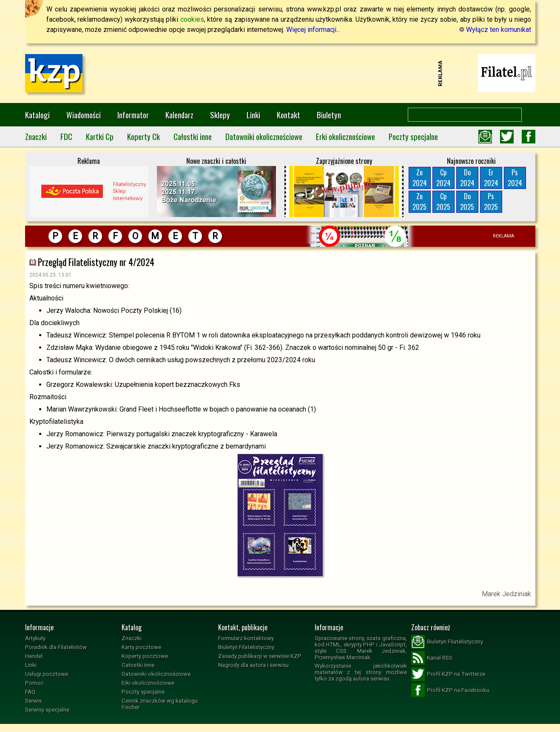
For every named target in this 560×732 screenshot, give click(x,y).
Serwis (33, 701)
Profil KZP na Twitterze (448, 674)
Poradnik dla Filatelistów (56, 647)
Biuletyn (329, 115)
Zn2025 (419, 202)
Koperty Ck (144, 136)
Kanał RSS (432, 658)
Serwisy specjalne (47, 710)
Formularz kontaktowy (246, 638)
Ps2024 (515, 178)
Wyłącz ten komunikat (495, 30)
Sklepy (220, 115)
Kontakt (289, 115)
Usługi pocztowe (47, 674)
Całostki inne (193, 136)
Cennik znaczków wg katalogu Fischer (160, 704)
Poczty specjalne (413, 136)
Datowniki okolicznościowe (264, 136)
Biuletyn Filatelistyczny (246, 647)
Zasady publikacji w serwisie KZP (260, 656)
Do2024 (467, 178)
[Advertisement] (280, 73)
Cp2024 (443, 178)
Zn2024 (420, 178)
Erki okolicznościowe (345, 136)
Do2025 (467, 202)
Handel (34, 656)
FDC (66, 136)
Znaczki (36, 136)
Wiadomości (84, 115)
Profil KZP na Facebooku (450, 690)
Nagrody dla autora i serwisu (253, 665)
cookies (192, 19)
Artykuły (35, 638)
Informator (133, 115)
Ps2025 (491, 202)
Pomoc (34, 683)
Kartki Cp (100, 136)
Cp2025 (443, 202)
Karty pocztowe (141, 647)
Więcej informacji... (313, 30)
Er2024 (491, 178)
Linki (253, 115)
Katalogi (37, 115)
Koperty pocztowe (145, 656)
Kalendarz (179, 115)
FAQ (30, 692)
